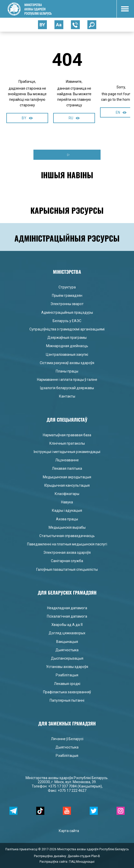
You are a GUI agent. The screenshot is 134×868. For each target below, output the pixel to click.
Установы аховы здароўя (67, 667)
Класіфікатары (67, 494)
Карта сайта (69, 831)
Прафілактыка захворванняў (67, 692)
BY (27, 118)
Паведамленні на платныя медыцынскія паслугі (67, 544)
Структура (67, 287)
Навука (67, 502)
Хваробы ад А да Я (67, 625)
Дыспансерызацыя (67, 658)
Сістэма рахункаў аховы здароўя (67, 363)
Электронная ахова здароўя (67, 553)
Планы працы (67, 371)
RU (74, 118)
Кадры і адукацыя (67, 510)
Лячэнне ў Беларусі (67, 739)
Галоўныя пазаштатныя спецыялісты (67, 569)
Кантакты (67, 396)
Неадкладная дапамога (67, 608)
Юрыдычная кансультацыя (67, 485)
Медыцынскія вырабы (67, 527)
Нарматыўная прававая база (67, 435)
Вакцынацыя (67, 642)
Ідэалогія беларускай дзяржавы (67, 388)
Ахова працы (67, 519)
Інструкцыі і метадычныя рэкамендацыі (67, 452)
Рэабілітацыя (67, 675)
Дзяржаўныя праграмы (67, 338)
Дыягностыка (67, 650)
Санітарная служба (67, 561)
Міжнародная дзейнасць (67, 346)
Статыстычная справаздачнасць (67, 536)
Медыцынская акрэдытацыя (67, 477)
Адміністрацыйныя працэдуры (67, 312)
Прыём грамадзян (67, 295)
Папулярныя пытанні (67, 700)
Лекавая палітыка (67, 468)
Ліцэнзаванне (67, 460)
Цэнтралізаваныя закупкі (67, 354)
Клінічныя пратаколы (67, 443)
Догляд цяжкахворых (67, 633)
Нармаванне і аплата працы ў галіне (67, 380)
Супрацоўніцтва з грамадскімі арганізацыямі (67, 329)
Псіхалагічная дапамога (67, 616)
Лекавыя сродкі (67, 684)
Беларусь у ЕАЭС (67, 321)
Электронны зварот (67, 304)
